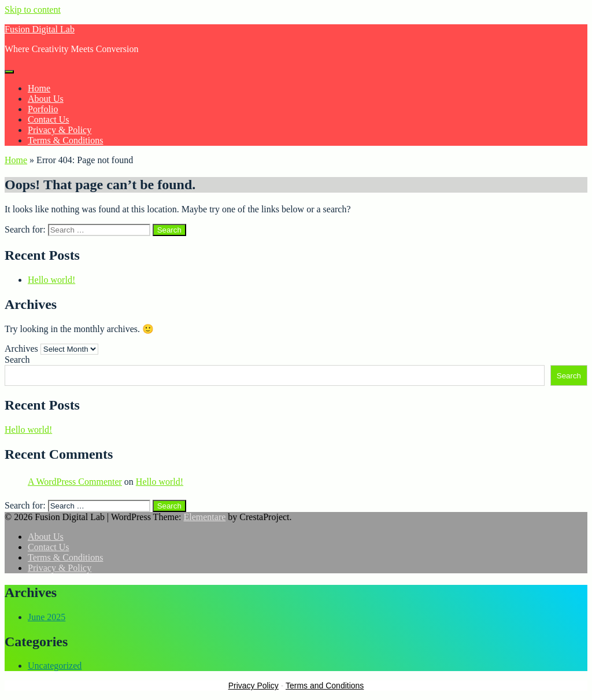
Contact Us (49, 119)
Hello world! (51, 280)
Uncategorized (55, 666)
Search (17, 360)
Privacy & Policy (60, 130)
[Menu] (9, 72)
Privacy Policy (254, 686)
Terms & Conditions (65, 140)
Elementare (204, 517)
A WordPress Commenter (75, 482)
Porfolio (43, 109)
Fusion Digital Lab (40, 29)
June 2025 (47, 617)
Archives (21, 349)
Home (39, 88)
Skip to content (33, 10)
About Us (46, 99)
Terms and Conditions (325, 686)
